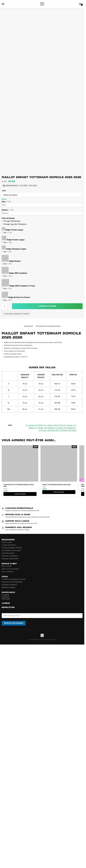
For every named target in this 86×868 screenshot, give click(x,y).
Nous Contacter (8, 572)
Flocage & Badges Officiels (12, 548)
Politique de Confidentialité (12, 582)
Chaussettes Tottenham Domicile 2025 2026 (19, 486)
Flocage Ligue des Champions (15, 224)
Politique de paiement (10, 559)
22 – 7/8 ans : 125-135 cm (43, 428)
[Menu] (5, 4)
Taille (4, 191)
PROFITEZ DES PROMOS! (14, 623)
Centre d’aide (7, 542)
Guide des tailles (8, 553)
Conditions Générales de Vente (14, 579)
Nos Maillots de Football (11, 550)
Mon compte (7, 566)
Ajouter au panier (47, 306)
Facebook (5, 597)
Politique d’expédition (10, 556)
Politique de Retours (9, 585)
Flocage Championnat (12, 221)
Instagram (6, 595)
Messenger (6, 599)
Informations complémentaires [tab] (48, 326)
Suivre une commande (10, 569)
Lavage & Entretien (9, 545)
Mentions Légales (9, 587)
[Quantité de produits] (5, 306)
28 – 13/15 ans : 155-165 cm (66, 430)
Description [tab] (28, 326)
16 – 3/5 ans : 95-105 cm (34, 425)
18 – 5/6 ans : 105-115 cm (53, 425)
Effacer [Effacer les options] (4, 199)
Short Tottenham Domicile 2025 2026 (56, 485)
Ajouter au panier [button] (20, 494)
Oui (7, 233)
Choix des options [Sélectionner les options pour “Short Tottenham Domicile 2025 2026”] (59, 492)
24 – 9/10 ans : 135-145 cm (63, 428)
